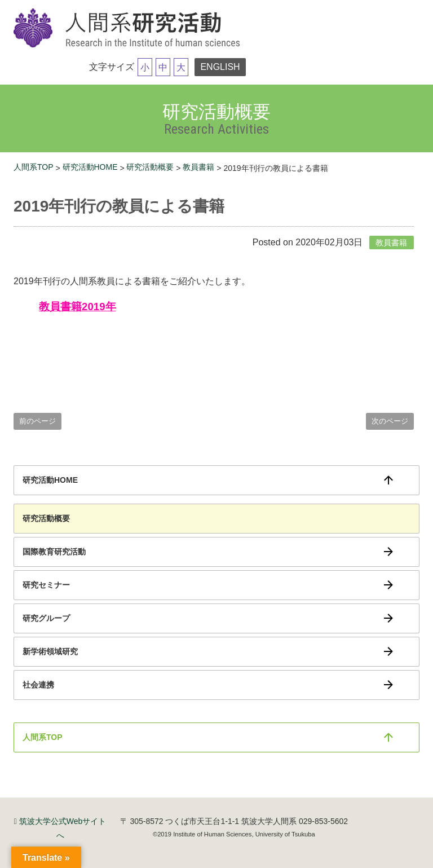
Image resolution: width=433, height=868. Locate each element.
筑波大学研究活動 (129, 29)
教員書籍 (198, 167)
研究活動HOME (90, 167)
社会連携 (38, 685)
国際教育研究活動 (54, 552)
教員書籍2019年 (78, 307)
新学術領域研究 (50, 651)
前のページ (37, 421)
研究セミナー (46, 585)
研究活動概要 (150, 167)
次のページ (390, 421)
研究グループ (46, 618)
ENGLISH (220, 67)
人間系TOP (34, 167)
